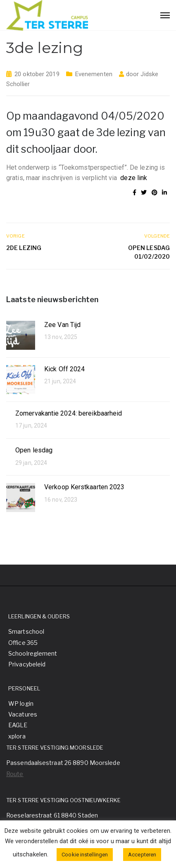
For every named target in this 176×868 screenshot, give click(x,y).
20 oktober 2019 (37, 74)
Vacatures (23, 714)
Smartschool (26, 631)
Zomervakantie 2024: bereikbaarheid (69, 413)
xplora (17, 736)
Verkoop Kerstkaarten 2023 (84, 487)
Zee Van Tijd (62, 325)
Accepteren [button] (142, 855)
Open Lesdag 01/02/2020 (149, 252)
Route (15, 774)
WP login (21, 703)
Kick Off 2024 (64, 369)
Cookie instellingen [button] (85, 855)
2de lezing (24, 248)
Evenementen (94, 74)
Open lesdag (34, 450)
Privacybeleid (27, 664)
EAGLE (18, 725)
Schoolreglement (33, 653)
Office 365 (23, 643)
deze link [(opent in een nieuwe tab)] (134, 178)
